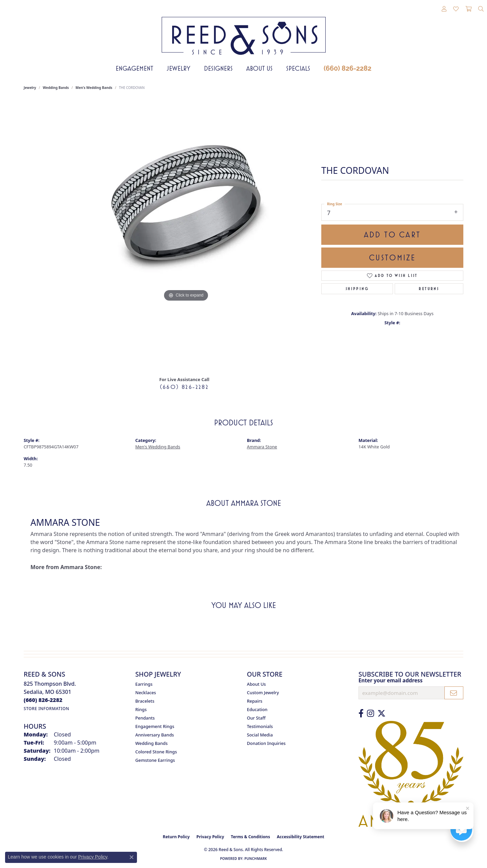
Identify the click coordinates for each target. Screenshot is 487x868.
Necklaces (146, 693)
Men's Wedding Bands (94, 88)
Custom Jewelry (263, 693)
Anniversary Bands (155, 735)
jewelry (30, 88)
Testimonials (260, 726)
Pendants (145, 718)
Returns (429, 289)
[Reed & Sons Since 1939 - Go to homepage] (244, 31)
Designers (218, 68)
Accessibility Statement (300, 837)
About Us (259, 68)
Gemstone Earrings (155, 760)
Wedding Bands (56, 88)
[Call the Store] (43, 700)
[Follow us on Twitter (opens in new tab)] (381, 713)
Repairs (255, 701)
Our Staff (256, 718)
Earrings (144, 684)
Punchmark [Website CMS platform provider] (256, 859)
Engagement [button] (134, 68)
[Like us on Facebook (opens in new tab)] (361, 713)
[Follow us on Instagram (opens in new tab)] (370, 713)
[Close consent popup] (132, 857)
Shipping (357, 289)
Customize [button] (392, 258)
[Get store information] (47, 709)
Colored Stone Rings (156, 752)
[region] (186, 236)
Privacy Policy (210, 837)
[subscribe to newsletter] (454, 693)
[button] (444, 9)
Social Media (260, 735)
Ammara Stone (262, 447)
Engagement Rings (155, 726)
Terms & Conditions (251, 837)
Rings (141, 709)
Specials (298, 68)
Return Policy (176, 837)
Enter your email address (390, 680)
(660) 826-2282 (347, 68)
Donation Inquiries (266, 743)
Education (257, 709)
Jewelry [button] (179, 68)
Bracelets (145, 701)
